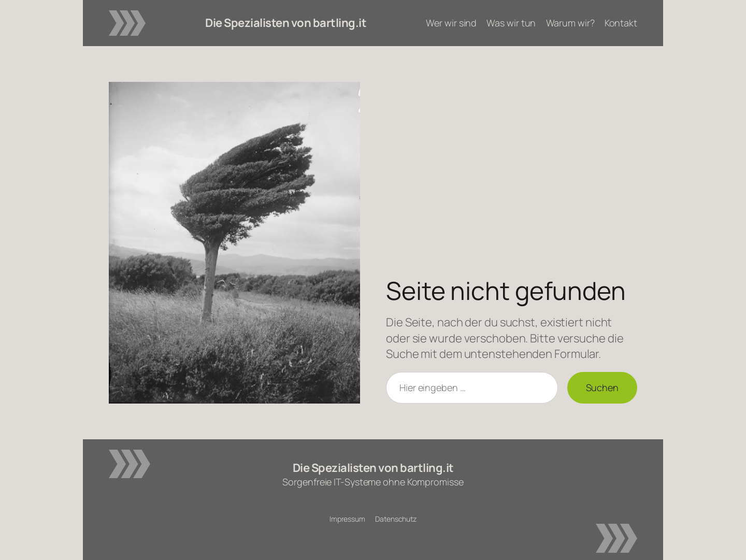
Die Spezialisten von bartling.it (286, 23)
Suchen (602, 387)
